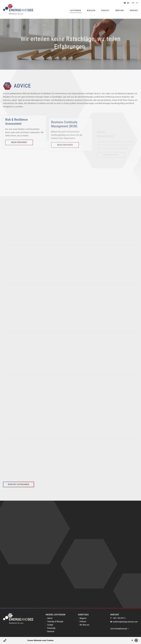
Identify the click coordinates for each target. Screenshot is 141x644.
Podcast (83, 622)
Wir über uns (84, 625)
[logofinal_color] (18, 9)
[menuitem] (133, 3)
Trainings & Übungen (55, 622)
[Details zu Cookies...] (5, 640)
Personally (51, 628)
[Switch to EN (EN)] (137, 3)
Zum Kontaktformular (119, 629)
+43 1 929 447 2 (118, 618)
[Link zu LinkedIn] (128, 3)
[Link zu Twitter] (125, 3)
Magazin (83, 618)
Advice (50, 618)
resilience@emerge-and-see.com (124, 622)
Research (51, 631)
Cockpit (50, 625)
